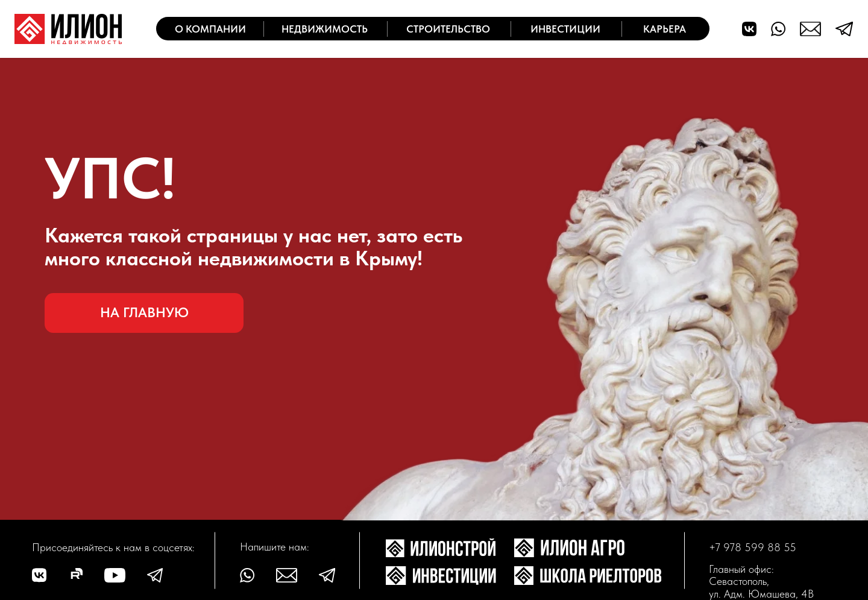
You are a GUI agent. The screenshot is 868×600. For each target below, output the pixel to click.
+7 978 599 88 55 (753, 547)
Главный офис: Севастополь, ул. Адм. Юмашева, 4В (761, 581)
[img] (68, 29)
